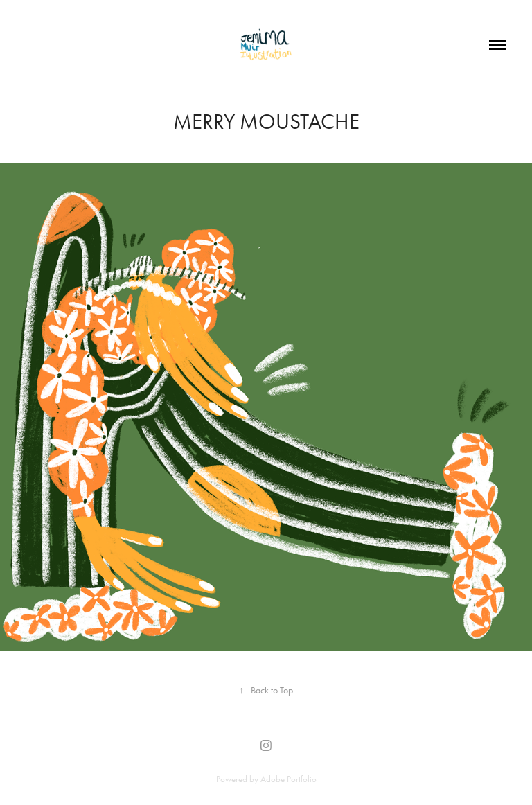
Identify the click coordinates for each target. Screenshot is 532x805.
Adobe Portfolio (289, 779)
